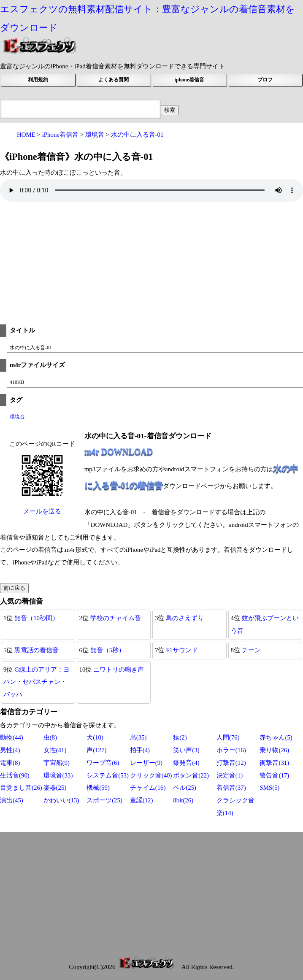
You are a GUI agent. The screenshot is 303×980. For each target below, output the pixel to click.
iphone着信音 (189, 80)
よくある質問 (114, 80)
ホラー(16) (231, 750)
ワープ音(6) (103, 763)
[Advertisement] (151, 265)
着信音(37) (231, 788)
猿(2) (180, 737)
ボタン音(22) (191, 775)
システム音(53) (108, 775)
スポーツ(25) (104, 800)
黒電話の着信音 (37, 650)
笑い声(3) (186, 750)
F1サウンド (182, 650)
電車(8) (10, 763)
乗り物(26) (274, 750)
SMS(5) (269, 788)
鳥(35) (138, 737)
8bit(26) (183, 800)
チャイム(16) (148, 788)
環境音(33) (58, 775)
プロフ (265, 80)
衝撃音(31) (274, 763)
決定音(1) (230, 775)
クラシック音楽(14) (235, 807)
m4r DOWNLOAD (119, 451)
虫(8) (50, 737)
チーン (251, 650)
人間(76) (228, 737)
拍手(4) (140, 750)
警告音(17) (274, 775)
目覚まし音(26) (21, 788)
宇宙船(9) (57, 763)
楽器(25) (55, 788)
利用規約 (38, 80)
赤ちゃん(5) (276, 737)
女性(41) (55, 750)
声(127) (96, 750)
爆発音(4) (186, 763)
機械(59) (98, 788)
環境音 (17, 417)
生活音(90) (15, 775)
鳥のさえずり (185, 618)
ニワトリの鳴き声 (119, 670)
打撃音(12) (231, 763)
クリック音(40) (151, 775)
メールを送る (42, 511)
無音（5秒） (108, 650)
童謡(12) (142, 800)
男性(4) (10, 750)
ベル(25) (185, 788)
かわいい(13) (61, 800)
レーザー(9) (146, 763)
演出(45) (12, 800)
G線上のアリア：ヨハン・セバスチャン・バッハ (37, 682)
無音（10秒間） (37, 618)
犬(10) (95, 737)
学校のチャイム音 (116, 618)
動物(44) (12, 737)
